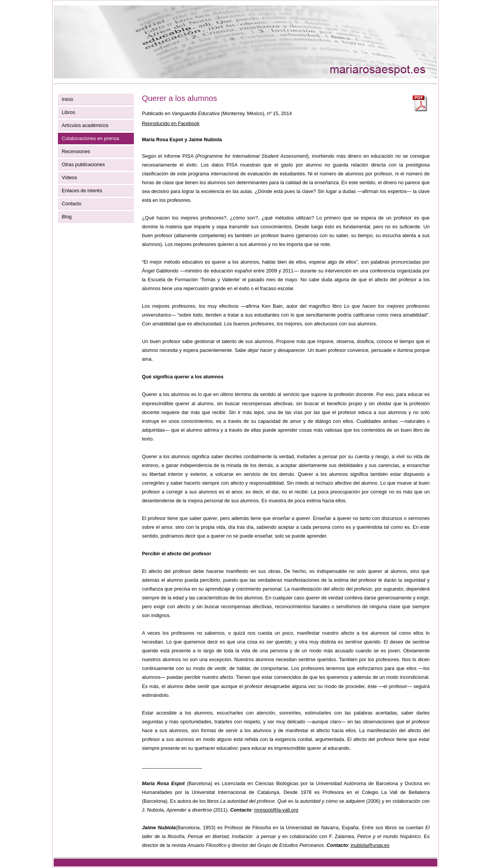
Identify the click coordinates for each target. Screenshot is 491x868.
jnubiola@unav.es (370, 845)
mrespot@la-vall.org (276, 810)
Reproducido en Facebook (171, 123)
